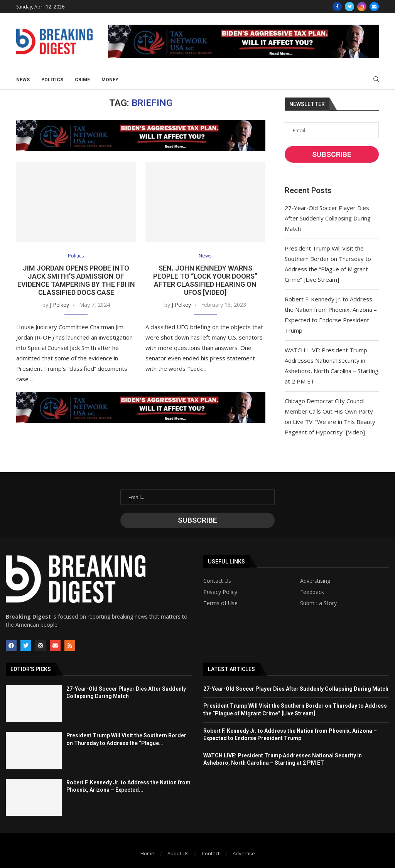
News (23, 80)
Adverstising (315, 581)
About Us (178, 853)
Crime (82, 80)
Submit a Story (318, 603)
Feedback (312, 592)
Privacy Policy (220, 592)
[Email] (374, 7)
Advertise (244, 853)
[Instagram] (362, 7)
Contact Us (217, 581)
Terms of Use (220, 603)
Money (110, 80)
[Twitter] (349, 7)
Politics (52, 80)
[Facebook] (337, 7)
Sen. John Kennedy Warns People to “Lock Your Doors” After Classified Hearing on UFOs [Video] (205, 280)
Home (147, 853)
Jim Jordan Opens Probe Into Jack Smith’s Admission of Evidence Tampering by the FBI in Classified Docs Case (76, 280)
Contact (211, 853)
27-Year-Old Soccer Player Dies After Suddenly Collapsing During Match (328, 218)
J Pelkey (59, 305)
